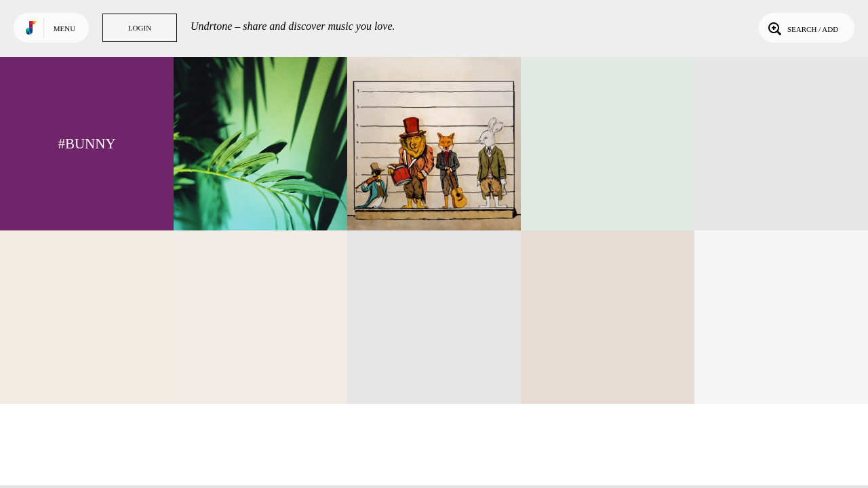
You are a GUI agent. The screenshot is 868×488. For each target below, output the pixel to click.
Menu (64, 28)
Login (140, 28)
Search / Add (802, 28)
